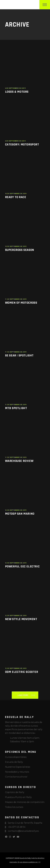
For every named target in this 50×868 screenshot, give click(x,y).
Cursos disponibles (16, 757)
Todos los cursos (14, 807)
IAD (39, 862)
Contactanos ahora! (16, 777)
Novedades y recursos (17, 772)
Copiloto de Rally (15, 792)
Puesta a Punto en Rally (18, 797)
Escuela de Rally (14, 762)
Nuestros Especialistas (18, 767)
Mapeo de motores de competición (25, 802)
